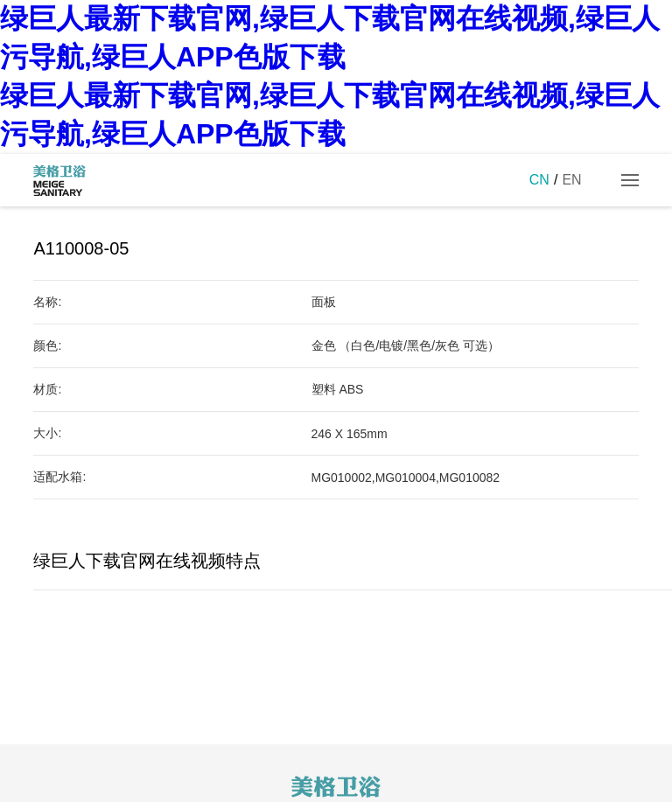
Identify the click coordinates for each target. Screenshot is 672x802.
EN (571, 180)
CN (539, 180)
